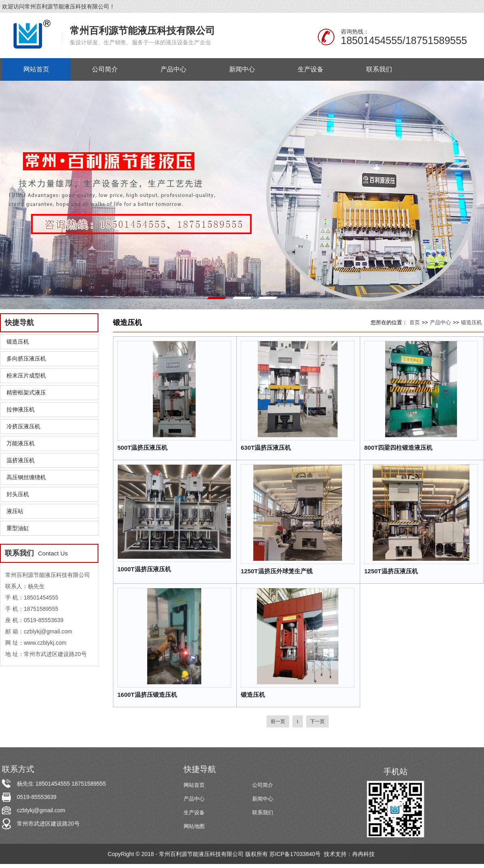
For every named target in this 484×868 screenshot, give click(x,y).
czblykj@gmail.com (40, 810)
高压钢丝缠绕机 (26, 477)
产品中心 (440, 322)
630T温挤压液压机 (266, 448)
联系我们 (263, 812)
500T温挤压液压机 (142, 448)
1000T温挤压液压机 (144, 569)
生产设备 (195, 812)
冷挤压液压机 (23, 426)
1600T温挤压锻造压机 (147, 695)
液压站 (15, 511)
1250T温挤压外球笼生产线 (277, 571)
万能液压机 (21, 443)
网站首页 (195, 785)
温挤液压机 (21, 460)
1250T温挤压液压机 (391, 571)
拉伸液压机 (21, 409)
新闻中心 (263, 799)
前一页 (278, 721)
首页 (415, 322)
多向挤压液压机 (26, 359)
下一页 (317, 721)
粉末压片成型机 (26, 375)
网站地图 (195, 826)
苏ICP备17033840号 (296, 855)
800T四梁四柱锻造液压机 (398, 448)
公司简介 (263, 785)
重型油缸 (18, 528)
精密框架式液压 (26, 392)
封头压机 (18, 494)
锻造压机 (18, 342)
